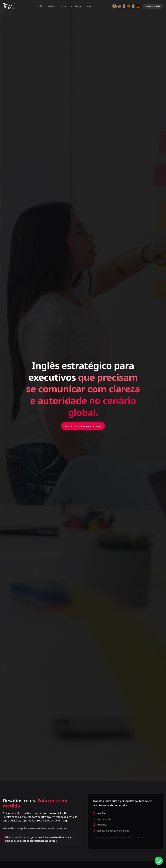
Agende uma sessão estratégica (83, 426)
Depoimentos (76, 6)
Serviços (51, 6)
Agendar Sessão (153, 6)
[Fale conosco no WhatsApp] (159, 861)
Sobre (89, 6)
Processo (63, 6)
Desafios (39, 6)
